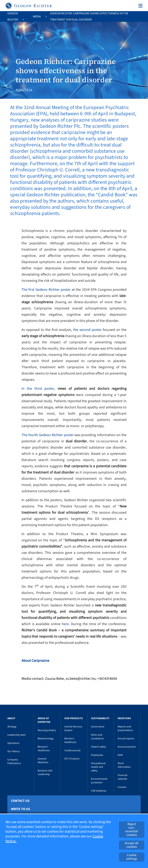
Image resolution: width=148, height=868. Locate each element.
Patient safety (99, 747)
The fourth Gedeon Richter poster (48, 435)
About (11, 718)
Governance (98, 727)
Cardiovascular (73, 750)
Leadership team (17, 735)
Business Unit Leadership (45, 772)
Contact (122, 787)
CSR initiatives (99, 791)
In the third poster (38, 389)
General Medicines (43, 761)
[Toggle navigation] (140, 6)
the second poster (88, 330)
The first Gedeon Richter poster (46, 290)
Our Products (74, 718)
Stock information (124, 765)
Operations (13, 743)
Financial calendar (123, 777)
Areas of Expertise (44, 720)
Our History (14, 751)
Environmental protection (99, 781)
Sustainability (100, 718)
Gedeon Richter (13, 16)
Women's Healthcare (44, 749)
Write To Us (20, 809)
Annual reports (126, 739)
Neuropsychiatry (47, 730)
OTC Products (72, 759)
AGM (120, 755)
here (65, 624)
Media (37, 16)
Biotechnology (46, 739)
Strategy (12, 727)
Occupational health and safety (98, 767)
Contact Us (20, 801)
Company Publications (14, 761)
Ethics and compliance (97, 737)
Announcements (127, 747)
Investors (124, 718)
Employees (97, 755)
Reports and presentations (125, 728)
